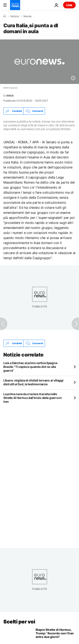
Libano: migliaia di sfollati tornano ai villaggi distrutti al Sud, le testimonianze (33, 382)
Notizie (15, 16)
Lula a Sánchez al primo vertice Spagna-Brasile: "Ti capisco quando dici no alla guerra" (31, 367)
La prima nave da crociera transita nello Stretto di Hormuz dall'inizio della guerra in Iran (32, 398)
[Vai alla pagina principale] (15, 5)
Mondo (28, 16)
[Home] (5, 16)
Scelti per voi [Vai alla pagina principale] (19, 622)
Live (69, 5)
